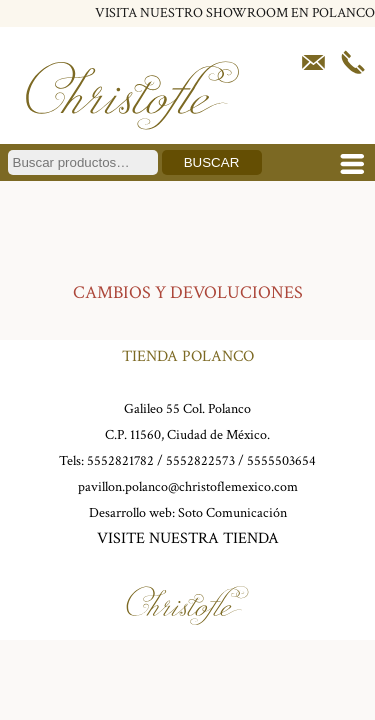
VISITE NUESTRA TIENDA (188, 538)
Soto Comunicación (232, 513)
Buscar (212, 162)
